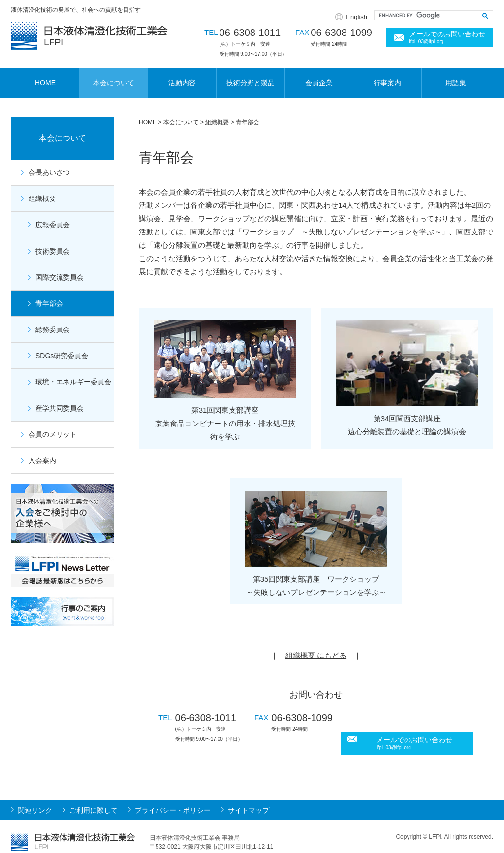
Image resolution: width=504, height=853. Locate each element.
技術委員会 (53, 251)
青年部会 (49, 303)
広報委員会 (53, 225)
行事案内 (387, 83)
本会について (114, 83)
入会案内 (42, 460)
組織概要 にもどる (316, 655)
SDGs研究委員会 (62, 356)
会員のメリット (53, 434)
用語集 (456, 83)
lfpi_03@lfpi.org (427, 42)
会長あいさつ (49, 172)
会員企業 (319, 83)
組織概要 (217, 122)
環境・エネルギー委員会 (73, 382)
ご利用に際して (94, 797)
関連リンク (35, 797)
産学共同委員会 (60, 408)
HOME (45, 83)
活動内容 (182, 83)
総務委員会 (53, 329)
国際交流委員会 (60, 277)
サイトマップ (249, 797)
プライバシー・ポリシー (173, 797)
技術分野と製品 (251, 83)
